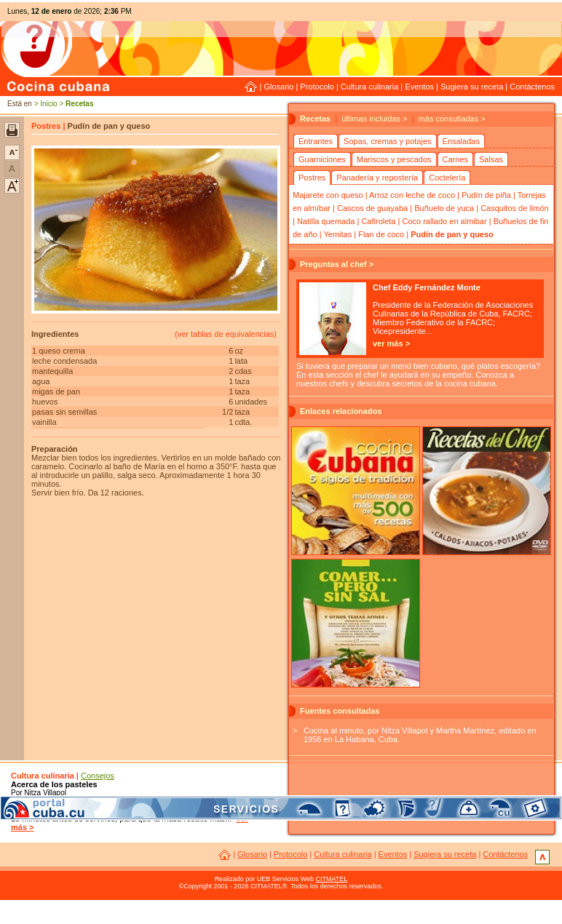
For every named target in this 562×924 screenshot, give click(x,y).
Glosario (278, 87)
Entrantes (316, 141)
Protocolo (317, 87)
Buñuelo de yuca (444, 208)
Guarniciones (322, 159)
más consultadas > (452, 119)
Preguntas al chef (333, 264)
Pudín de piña (486, 195)
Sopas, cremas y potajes (387, 141)
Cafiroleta (378, 221)
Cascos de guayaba (372, 208)
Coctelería (447, 178)
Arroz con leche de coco (412, 195)
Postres (312, 178)
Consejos (98, 776)
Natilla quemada (326, 221)
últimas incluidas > (374, 119)
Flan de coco (381, 234)
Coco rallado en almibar (444, 221)
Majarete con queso (328, 195)
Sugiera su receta (472, 87)
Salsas (491, 159)
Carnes (455, 159)
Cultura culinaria (369, 87)
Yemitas (337, 234)
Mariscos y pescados (394, 159)
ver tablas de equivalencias (226, 334)
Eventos (419, 87)
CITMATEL (332, 879)
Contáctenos (532, 87)
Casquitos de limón (515, 208)
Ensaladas (461, 141)
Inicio (48, 104)
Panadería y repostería (377, 178)
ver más (388, 343)
